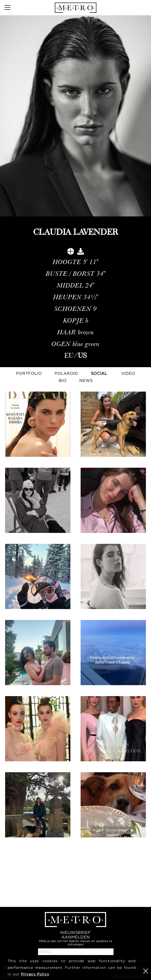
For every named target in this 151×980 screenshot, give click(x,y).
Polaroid (66, 373)
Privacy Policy (35, 974)
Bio (63, 380)
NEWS (86, 380)
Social (99, 373)
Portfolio (29, 373)
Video (128, 373)
